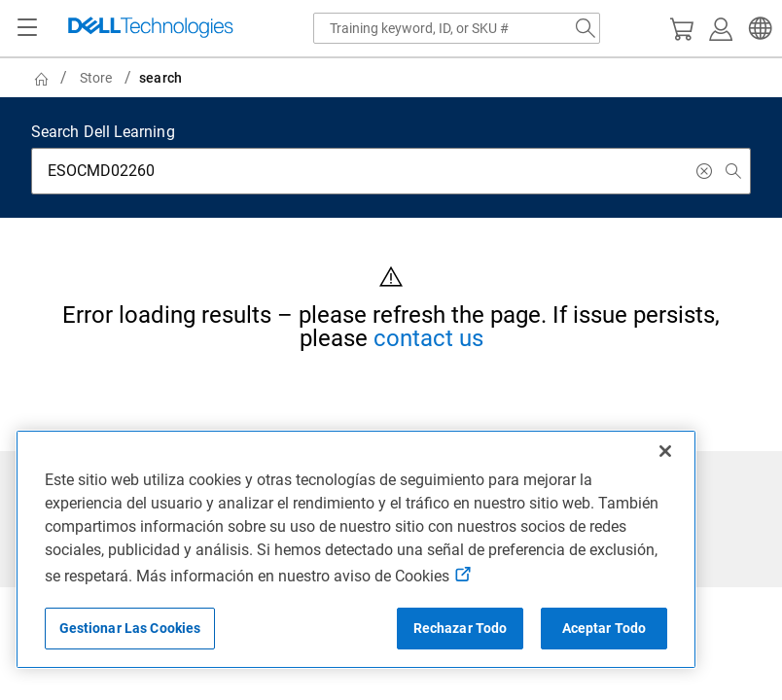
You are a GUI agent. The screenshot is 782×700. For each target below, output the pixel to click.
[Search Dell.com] (586, 28)
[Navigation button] (27, 28)
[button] (758, 28)
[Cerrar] (665, 451)
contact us (428, 338)
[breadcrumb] (381, 78)
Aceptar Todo (604, 628)
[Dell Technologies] (151, 28)
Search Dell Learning (103, 132)
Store (96, 78)
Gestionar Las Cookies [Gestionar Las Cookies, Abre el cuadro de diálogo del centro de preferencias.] (130, 628)
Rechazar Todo (461, 628)
